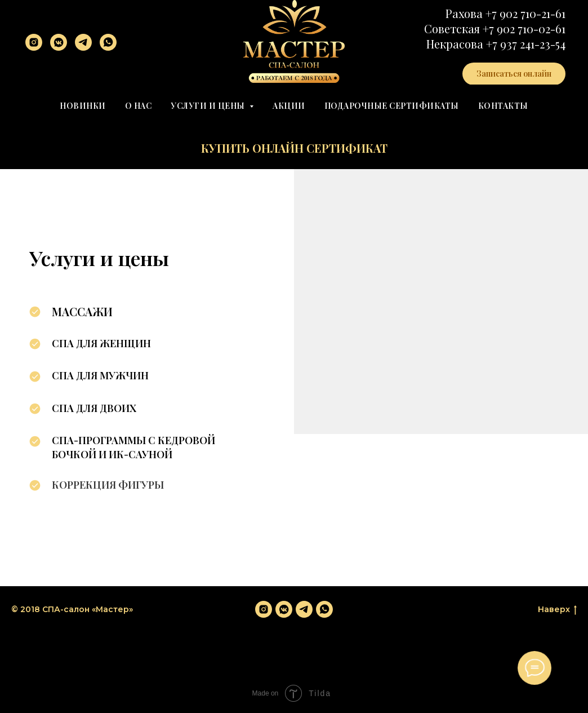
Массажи (82, 311)
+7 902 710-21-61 (525, 13)
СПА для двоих (94, 408)
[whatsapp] (108, 42)
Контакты (503, 106)
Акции (289, 106)
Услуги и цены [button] (209, 106)
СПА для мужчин (100, 375)
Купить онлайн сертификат (294, 148)
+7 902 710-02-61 (524, 28)
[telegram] (83, 42)
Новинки (83, 106)
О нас (139, 106)
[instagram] (34, 42)
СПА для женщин (101, 343)
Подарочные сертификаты (392, 106)
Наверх (557, 610)
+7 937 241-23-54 (526, 44)
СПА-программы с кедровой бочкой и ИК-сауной (133, 447)
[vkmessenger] (59, 42)
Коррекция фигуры (108, 485)
